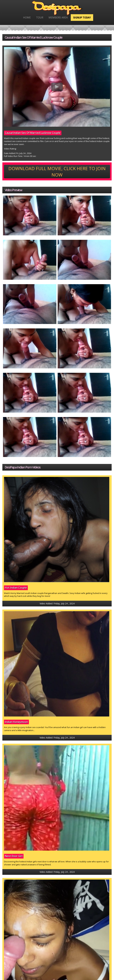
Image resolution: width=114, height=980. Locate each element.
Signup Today (82, 18)
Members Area (58, 18)
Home (27, 18)
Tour (40, 18)
